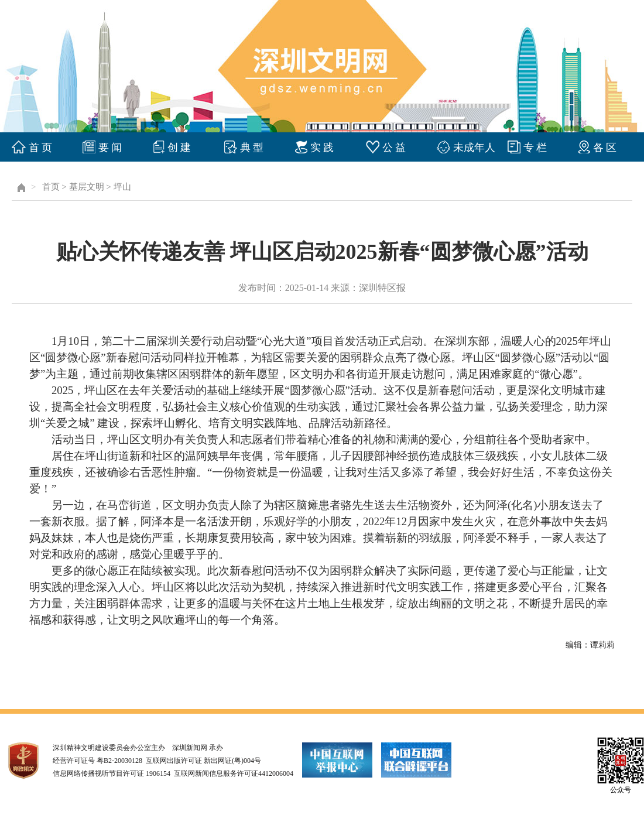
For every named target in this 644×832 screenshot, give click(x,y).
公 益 (394, 148)
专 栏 (535, 148)
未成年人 (474, 148)
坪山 (122, 187)
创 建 (179, 148)
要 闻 (110, 148)
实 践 (322, 148)
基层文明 (87, 187)
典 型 (252, 148)
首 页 (41, 148)
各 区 (605, 148)
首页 (51, 187)
